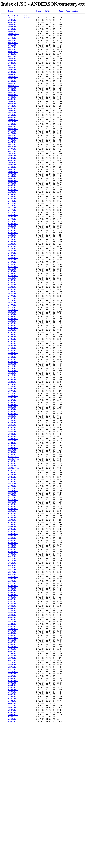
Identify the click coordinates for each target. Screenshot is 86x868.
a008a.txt (14, 38)
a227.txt (13, 467)
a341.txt (13, 722)
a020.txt (13, 60)
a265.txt (13, 570)
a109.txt (13, 236)
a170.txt (13, 350)
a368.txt (13, 782)
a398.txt (13, 831)
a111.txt (13, 242)
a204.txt (13, 424)
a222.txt (13, 453)
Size (61, 11)
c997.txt (13, 863)
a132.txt (13, 280)
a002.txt (13, 24)
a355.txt (13, 749)
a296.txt (13, 635)
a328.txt (13, 700)
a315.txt (13, 679)
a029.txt (13, 79)
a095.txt (13, 212)
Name (11, 11)
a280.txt (13, 603)
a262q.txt (14, 562)
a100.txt (13, 223)
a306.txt (13, 657)
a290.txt (13, 622)
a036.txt (13, 90)
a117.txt (13, 250)
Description (72, 11)
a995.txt (13, 847)
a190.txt (13, 391)
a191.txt (13, 394)
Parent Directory (18, 16)
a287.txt (13, 616)
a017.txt (13, 54)
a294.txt (13, 630)
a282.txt (13, 605)
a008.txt (13, 35)
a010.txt (13, 43)
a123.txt (13, 261)
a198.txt (13, 413)
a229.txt (13, 472)
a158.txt (13, 334)
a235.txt (13, 486)
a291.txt (13, 624)
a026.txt (13, 73)
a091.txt (13, 204)
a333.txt (13, 709)
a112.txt (13, 244)
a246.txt (13, 510)
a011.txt (13, 46)
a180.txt (13, 372)
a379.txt (13, 804)
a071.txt (13, 160)
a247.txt (13, 513)
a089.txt (13, 198)
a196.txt (13, 407)
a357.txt (13, 755)
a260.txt (13, 551)
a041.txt (13, 98)
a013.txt (13, 49)
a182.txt (13, 375)
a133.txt (13, 282)
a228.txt (13, 470)
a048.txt (13, 114)
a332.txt (13, 706)
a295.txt (13, 633)
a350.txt (13, 738)
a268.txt (13, 578)
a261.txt (13, 554)
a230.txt (13, 475)
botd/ (11, 858)
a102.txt (13, 228)
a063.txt (13, 141)
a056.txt (13, 130)
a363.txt (13, 771)
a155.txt (13, 328)
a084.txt (13, 193)
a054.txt (13, 125)
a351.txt (13, 741)
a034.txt (13, 87)
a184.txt (13, 377)
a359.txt (13, 760)
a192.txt (13, 396)
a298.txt (13, 641)
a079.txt (13, 182)
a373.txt (13, 793)
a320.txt (13, 690)
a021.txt (13, 62)
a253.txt (13, 527)
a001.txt (13, 22)
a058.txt (13, 133)
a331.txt (13, 703)
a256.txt (13, 535)
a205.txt (13, 426)
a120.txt (13, 255)
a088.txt (13, 195)
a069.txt (13, 155)
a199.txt (13, 415)
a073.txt (13, 166)
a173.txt (13, 356)
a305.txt (13, 654)
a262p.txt (14, 559)
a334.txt (13, 711)
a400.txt (13, 836)
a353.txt (13, 744)
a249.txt (13, 519)
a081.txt (13, 187)
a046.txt (13, 109)
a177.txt (13, 364)
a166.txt (13, 345)
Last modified (44, 11)
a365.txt (13, 776)
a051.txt (13, 117)
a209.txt (13, 434)
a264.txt (13, 567)
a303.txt (13, 649)
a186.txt (13, 383)
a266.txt (13, 573)
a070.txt (13, 157)
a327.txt (13, 698)
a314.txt (13, 676)
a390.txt (13, 814)
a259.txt (13, 543)
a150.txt (13, 318)
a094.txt (13, 209)
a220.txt (13, 451)
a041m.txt (14, 100)
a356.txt (13, 752)
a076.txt (13, 174)
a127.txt (13, 266)
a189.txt (13, 388)
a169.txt (13, 348)
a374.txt (13, 795)
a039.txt (13, 95)
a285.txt (13, 611)
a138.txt (13, 296)
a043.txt (13, 103)
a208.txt (13, 432)
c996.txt (13, 861)
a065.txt (13, 147)
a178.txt (13, 367)
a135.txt (13, 288)
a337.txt (13, 717)
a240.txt (13, 497)
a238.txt (13, 491)
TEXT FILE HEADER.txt (20, 19)
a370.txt (13, 787)
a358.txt (13, 757)
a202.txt (13, 418)
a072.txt (13, 163)
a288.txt (13, 619)
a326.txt (13, 695)
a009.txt (13, 41)
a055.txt (13, 128)
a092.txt (13, 206)
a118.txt (13, 252)
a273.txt (13, 589)
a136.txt (13, 290)
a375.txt (13, 798)
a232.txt (13, 478)
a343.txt (13, 725)
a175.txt (13, 361)
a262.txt (13, 557)
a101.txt (13, 225)
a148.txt (13, 315)
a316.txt (13, 681)
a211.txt (13, 437)
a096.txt (13, 214)
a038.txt (13, 92)
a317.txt (13, 684)
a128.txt (13, 269)
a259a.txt (14, 546)
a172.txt (13, 353)
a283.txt (13, 608)
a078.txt (13, 179)
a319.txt (13, 687)
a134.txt (13, 285)
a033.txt (13, 84)
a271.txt (13, 584)
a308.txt (13, 660)
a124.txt (13, 263)
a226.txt (13, 464)
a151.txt (13, 320)
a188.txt (13, 386)
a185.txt (13, 380)
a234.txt (13, 483)
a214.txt (13, 440)
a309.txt (13, 662)
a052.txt (13, 119)
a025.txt (13, 71)
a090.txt (13, 201)
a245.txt (13, 508)
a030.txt (13, 81)
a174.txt (13, 358)
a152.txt (13, 323)
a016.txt (13, 52)
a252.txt (13, 524)
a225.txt (13, 462)
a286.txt (13, 614)
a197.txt (13, 410)
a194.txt (13, 402)
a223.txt (13, 456)
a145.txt (13, 307)
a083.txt (13, 190)
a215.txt (13, 443)
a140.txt (13, 299)
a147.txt (13, 312)
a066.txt (13, 149)
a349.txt (13, 736)
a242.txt (13, 500)
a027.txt (13, 76)
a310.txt (13, 665)
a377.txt (13, 801)
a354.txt (13, 747)
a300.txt (13, 643)
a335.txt (13, 714)
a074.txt (13, 168)
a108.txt (13, 233)
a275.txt (13, 592)
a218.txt (13, 445)
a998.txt (13, 852)
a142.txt (13, 301)
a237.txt (13, 489)
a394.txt (13, 820)
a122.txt (13, 258)
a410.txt (13, 844)
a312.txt (13, 671)
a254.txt (13, 529)
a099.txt (13, 220)
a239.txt (13, 494)
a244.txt (13, 505)
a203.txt (13, 421)
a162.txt (13, 342)
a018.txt (13, 57)
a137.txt (13, 293)
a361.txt (13, 766)
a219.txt (13, 448)
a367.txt (13, 779)
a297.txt (13, 638)
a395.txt (13, 823)
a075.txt (13, 171)
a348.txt (13, 733)
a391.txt (13, 817)
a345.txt (13, 730)
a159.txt (13, 337)
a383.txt (13, 812)
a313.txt (13, 673)
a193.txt (13, 399)
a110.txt (13, 239)
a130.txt (13, 274)
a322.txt (13, 692)
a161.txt (13, 339)
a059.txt (13, 136)
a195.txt (13, 405)
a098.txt (13, 217)
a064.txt (13, 144)
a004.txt (13, 30)
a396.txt (13, 825)
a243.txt (13, 502)
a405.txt (13, 842)
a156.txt (13, 331)
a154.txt (13, 326)
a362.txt (13, 768)
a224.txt (13, 459)
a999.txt (13, 855)
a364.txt (13, 774)
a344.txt (13, 728)
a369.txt (13, 785)
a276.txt (13, 595)
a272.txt (13, 586)
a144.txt (13, 304)
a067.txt (13, 152)
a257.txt (13, 538)
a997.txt (13, 850)
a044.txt (13, 106)
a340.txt (13, 719)
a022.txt (13, 65)
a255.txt (13, 532)
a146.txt (13, 309)
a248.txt (13, 516)
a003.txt (13, 27)
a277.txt (13, 597)
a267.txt (13, 576)
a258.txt (13, 540)
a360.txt (13, 763)
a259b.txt (14, 548)
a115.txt (13, 247)
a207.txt (13, 429)
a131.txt (13, 277)
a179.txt (13, 369)
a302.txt (13, 646)
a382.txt (13, 809)
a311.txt (13, 668)
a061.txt (13, 138)
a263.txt (13, 565)
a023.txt (13, 68)
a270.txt (13, 581)
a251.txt (13, 521)
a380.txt (13, 806)
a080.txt (13, 185)
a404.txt (13, 839)
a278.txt (13, 600)
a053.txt (13, 122)
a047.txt (13, 111)
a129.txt (13, 271)
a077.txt (13, 176)
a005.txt (13, 33)
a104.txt (13, 231)
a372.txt (13, 790)
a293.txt (13, 627)
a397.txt (13, 828)
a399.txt (13, 833)
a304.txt (13, 652)
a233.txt (13, 481)
